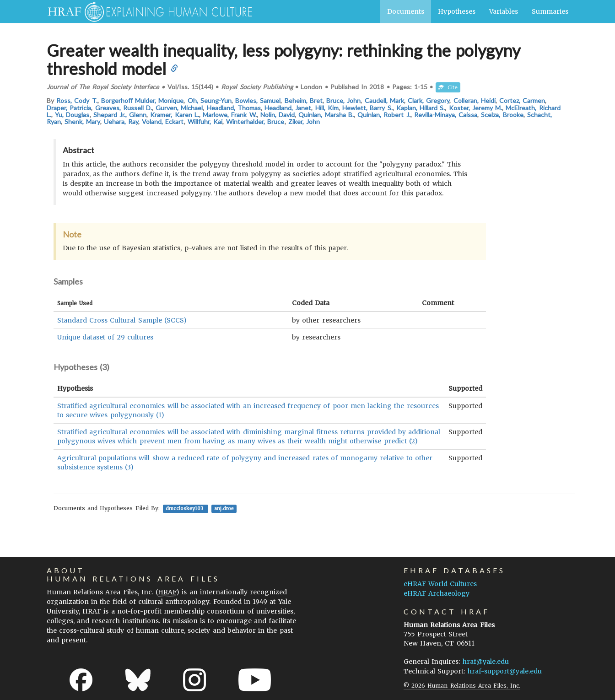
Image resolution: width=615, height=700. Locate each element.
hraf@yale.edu (486, 662)
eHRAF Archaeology (437, 593)
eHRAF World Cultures (440, 584)
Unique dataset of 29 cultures (105, 337)
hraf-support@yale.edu (505, 671)
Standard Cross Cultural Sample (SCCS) (122, 320)
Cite (448, 87)
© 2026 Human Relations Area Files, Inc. (462, 686)
